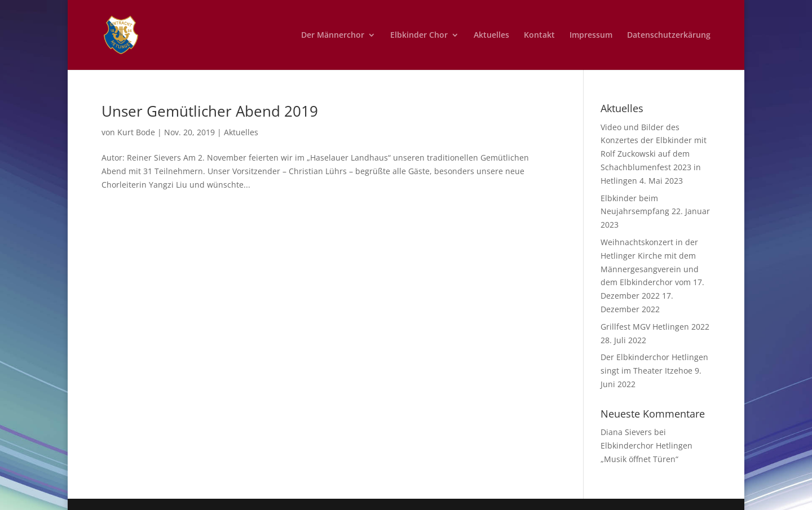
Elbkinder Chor (419, 36)
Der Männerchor (333, 36)
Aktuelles (491, 36)
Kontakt (539, 36)
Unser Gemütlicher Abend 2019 (210, 111)
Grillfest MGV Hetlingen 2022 (655, 327)
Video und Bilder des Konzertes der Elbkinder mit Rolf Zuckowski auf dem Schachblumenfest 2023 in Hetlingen (654, 154)
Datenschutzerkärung (669, 36)
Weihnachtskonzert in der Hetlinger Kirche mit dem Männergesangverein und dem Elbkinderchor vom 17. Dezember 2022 (652, 269)
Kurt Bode (136, 132)
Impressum (591, 36)
